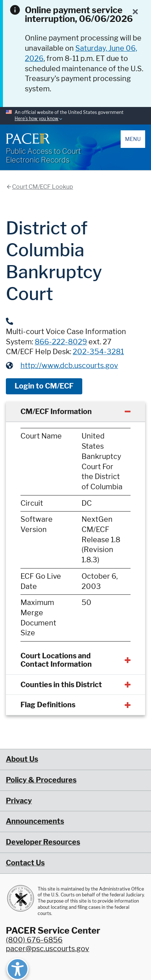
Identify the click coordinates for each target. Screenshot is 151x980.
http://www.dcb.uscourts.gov (69, 365)
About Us (22, 759)
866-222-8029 (61, 342)
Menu (133, 139)
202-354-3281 (98, 352)
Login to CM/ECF (44, 386)
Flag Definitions (48, 705)
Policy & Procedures (41, 780)
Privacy (19, 801)
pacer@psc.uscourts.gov (48, 949)
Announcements (35, 821)
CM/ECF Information (56, 411)
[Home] (28, 138)
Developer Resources (43, 842)
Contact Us (25, 863)
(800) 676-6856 (34, 940)
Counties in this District (61, 685)
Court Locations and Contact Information (56, 660)
